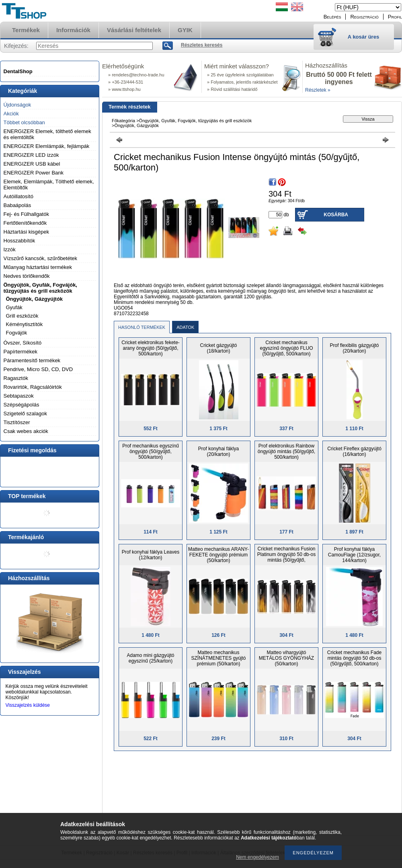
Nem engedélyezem (257, 857)
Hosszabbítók (19, 241)
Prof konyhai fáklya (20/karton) (218, 451)
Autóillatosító (18, 196)
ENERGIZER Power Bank (34, 173)
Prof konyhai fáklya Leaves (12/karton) (151, 555)
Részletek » (318, 90)
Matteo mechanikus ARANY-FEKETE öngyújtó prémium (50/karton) (218, 555)
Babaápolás (17, 205)
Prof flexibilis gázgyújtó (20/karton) (354, 348)
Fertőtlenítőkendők (25, 223)
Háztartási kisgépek (26, 232)
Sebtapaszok (19, 396)
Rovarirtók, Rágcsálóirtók (33, 387)
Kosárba (336, 215)
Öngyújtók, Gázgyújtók (35, 299)
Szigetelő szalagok (25, 413)
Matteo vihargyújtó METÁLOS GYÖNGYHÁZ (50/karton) (286, 658)
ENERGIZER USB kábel (32, 164)
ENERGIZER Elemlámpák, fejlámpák (47, 146)
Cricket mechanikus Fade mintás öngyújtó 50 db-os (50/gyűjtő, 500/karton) (354, 658)
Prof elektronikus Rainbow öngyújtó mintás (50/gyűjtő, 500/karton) (286, 451)
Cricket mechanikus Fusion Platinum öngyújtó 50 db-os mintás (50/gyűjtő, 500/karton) (286, 557)
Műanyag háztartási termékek (38, 267)
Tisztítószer (17, 422)
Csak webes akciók (26, 431)
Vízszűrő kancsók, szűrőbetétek (41, 258)
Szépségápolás (22, 405)
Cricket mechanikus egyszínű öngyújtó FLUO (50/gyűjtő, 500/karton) (286, 348)
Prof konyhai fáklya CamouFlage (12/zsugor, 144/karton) (354, 555)
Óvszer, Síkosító (23, 343)
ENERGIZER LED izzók (31, 155)
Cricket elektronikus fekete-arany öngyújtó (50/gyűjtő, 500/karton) (151, 348)
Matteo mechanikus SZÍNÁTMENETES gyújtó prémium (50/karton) (218, 658)
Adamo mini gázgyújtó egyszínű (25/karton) (150, 658)
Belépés (332, 17)
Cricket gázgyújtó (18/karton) (218, 348)
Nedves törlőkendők (27, 276)
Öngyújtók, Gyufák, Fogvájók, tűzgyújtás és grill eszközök (40, 288)
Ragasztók (16, 378)
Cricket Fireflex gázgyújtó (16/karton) (354, 451)
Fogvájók (17, 333)
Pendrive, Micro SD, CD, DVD (38, 369)
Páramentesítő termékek (32, 360)
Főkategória (123, 121)
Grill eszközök (22, 316)
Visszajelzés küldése (28, 705)
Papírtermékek (21, 352)
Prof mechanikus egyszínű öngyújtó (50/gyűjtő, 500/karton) (151, 451)
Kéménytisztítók (25, 324)
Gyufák (14, 307)
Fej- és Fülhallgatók (26, 214)
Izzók (10, 249)
